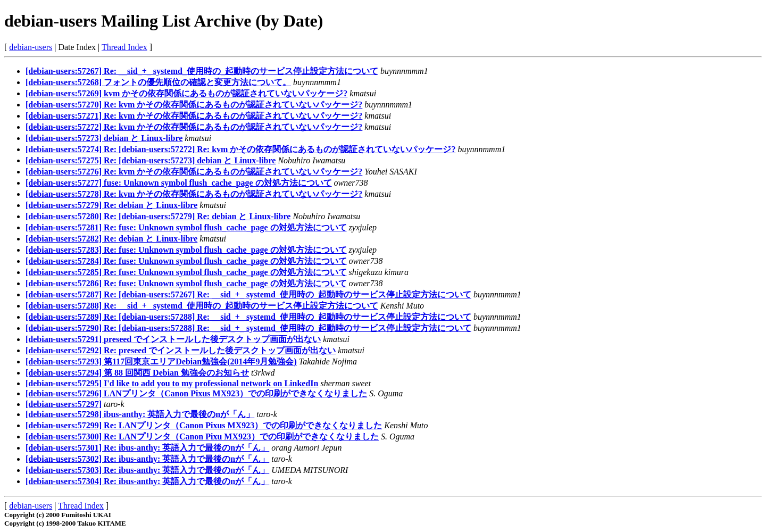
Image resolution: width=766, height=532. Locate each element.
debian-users (31, 47)
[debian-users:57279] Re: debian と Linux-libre (111, 205)
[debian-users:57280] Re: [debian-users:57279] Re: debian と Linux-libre (158, 216)
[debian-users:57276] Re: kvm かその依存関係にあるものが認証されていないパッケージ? (194, 172)
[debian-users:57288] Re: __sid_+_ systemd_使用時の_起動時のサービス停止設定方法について (202, 306)
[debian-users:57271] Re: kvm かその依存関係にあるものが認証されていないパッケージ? (194, 116)
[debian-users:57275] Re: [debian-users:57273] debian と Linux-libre (151, 160)
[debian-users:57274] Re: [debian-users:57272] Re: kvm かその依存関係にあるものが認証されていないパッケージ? (240, 149)
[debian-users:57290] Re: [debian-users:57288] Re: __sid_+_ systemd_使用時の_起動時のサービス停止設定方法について (248, 328)
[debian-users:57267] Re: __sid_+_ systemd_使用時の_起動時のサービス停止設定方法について (202, 71)
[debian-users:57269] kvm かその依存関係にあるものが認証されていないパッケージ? (186, 93)
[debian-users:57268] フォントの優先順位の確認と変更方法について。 (158, 82)
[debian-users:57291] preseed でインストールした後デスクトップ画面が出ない (173, 339)
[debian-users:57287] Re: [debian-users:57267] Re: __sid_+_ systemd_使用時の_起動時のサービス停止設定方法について (248, 294)
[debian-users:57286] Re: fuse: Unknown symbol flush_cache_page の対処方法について (186, 283)
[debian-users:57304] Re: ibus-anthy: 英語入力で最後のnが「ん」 (147, 481)
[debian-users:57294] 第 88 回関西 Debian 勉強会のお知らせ (137, 373)
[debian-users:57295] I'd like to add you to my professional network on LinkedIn (172, 383)
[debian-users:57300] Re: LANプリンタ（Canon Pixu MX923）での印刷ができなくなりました (202, 437)
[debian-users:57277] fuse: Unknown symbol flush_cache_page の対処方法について (179, 183)
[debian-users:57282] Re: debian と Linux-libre (111, 239)
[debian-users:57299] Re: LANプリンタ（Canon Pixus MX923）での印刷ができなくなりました (204, 425)
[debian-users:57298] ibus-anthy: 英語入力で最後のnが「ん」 (140, 414)
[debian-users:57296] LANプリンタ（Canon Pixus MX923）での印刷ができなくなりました (196, 393)
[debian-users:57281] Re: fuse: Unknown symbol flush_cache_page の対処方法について (186, 227)
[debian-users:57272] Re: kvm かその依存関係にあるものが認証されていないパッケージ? (194, 127)
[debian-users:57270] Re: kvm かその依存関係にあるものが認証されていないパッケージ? (194, 105)
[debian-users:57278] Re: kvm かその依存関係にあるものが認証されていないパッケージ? (194, 194)
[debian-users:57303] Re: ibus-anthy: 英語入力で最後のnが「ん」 (147, 470)
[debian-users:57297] (64, 404)
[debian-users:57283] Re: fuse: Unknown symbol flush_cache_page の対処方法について (186, 250)
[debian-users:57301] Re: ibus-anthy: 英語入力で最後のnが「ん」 (147, 448)
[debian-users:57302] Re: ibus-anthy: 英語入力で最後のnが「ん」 (147, 459)
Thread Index (124, 47)
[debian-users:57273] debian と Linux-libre (104, 138)
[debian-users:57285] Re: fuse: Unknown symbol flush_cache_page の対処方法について (186, 272)
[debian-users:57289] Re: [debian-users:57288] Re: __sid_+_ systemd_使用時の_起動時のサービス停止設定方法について (248, 317)
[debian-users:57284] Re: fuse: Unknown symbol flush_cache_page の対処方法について (186, 261)
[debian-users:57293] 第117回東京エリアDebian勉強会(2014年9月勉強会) (161, 361)
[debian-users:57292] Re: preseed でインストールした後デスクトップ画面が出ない (181, 350)
